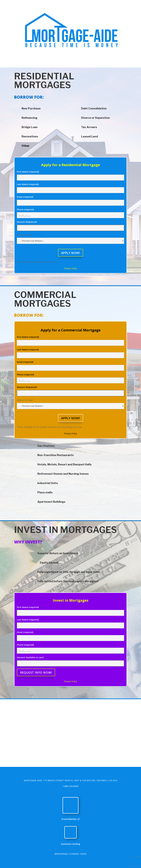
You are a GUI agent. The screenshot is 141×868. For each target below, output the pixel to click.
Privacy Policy (70, 268)
